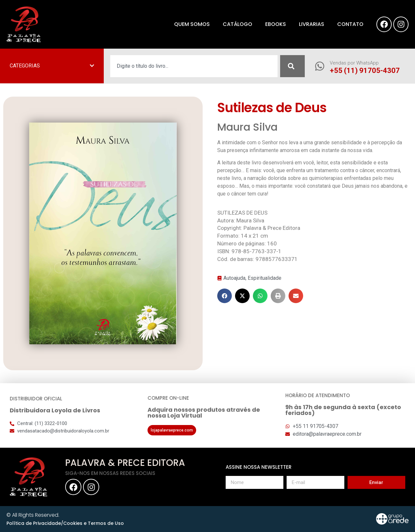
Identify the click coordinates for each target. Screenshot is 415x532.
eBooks (274, 24)
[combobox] (194, 66)
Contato (348, 24)
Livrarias (310, 24)
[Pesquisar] (292, 66)
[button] (225, 296)
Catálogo (236, 24)
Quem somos (190, 24)
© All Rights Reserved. (33, 515)
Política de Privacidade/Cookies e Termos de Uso (65, 523)
